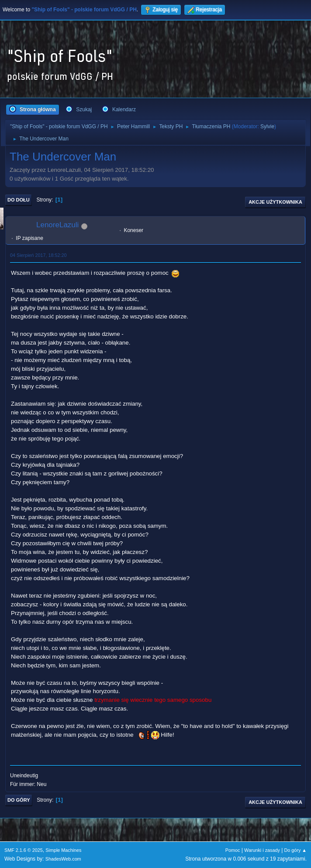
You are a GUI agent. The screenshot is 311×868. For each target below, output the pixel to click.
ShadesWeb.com (63, 859)
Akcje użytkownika (275, 202)
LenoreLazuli (57, 225)
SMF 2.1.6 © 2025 (24, 850)
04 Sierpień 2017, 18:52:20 (38, 255)
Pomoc (233, 850)
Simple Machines (63, 850)
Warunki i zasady (262, 850)
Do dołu (19, 200)
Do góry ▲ (295, 850)
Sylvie (267, 126)
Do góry (19, 800)
